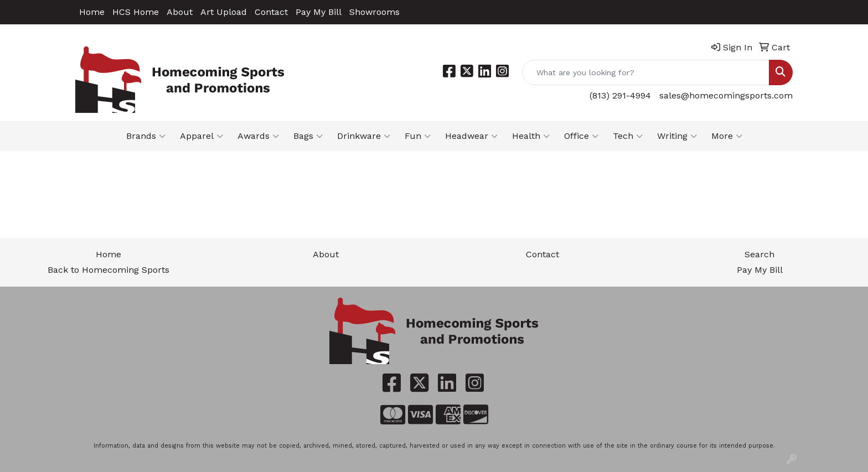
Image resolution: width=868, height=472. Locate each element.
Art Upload (224, 12)
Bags (308, 136)
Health (531, 136)
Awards (258, 136)
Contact (271, 12)
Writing (677, 136)
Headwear (471, 136)
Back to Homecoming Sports (108, 270)
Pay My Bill (319, 12)
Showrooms (374, 12)
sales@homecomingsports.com (726, 95)
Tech (628, 136)
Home (92, 12)
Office (581, 136)
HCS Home (136, 12)
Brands (146, 136)
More (727, 136)
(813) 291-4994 (620, 95)
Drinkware (364, 136)
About (180, 12)
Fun (418, 136)
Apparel (201, 136)
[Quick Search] (646, 72)
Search (759, 254)
